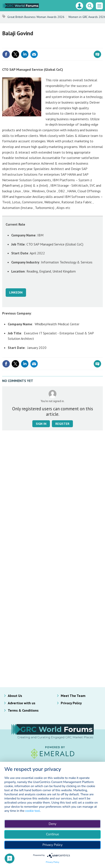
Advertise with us (22, 703)
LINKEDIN (16, 292)
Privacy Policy (71, 703)
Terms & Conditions (23, 710)
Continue (52, 834)
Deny (52, 824)
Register (62, 424)
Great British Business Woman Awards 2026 (36, 17)
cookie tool (33, 811)
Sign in (41, 424)
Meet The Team (73, 696)
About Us (15, 696)
